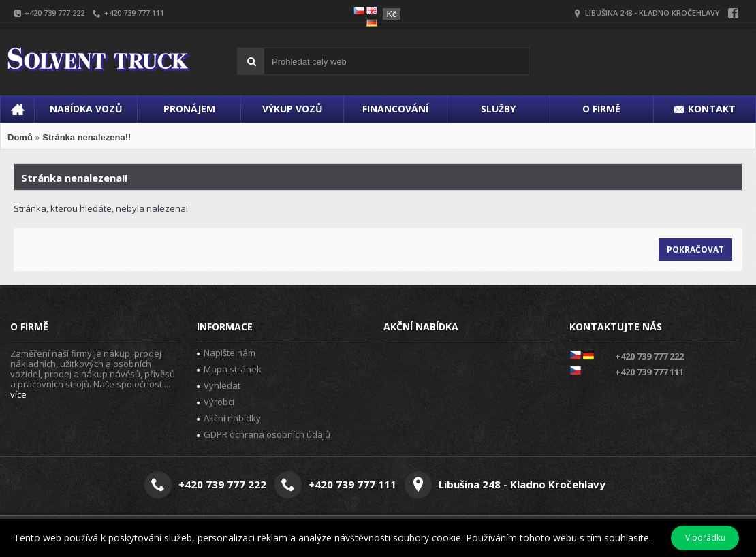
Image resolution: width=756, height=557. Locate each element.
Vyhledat (219, 385)
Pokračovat (695, 250)
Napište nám (226, 353)
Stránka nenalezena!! (86, 137)
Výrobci (216, 402)
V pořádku (705, 538)
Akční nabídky (229, 418)
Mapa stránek (229, 369)
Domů (20, 137)
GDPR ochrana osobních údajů (264, 434)
